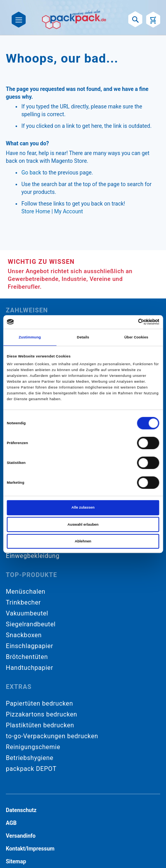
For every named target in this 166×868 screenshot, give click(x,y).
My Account (68, 211)
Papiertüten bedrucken (39, 703)
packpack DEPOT (31, 769)
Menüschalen (26, 592)
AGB (11, 823)
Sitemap (16, 861)
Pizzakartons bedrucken (41, 714)
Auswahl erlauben (83, 525)
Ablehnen (83, 541)
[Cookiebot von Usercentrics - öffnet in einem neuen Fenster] (125, 322)
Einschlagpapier (30, 646)
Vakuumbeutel (27, 613)
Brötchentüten (27, 657)
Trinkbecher (23, 602)
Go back (31, 173)
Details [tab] (83, 337)
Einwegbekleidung (33, 556)
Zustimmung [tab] (30, 337)
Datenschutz (21, 810)
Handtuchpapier (30, 668)
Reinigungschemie (33, 747)
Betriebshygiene (30, 758)
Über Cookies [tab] (136, 337)
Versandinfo (21, 836)
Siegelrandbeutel (31, 624)
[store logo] (74, 19)
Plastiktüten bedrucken (40, 725)
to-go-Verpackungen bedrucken (52, 736)
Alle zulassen (83, 507)
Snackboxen (24, 635)
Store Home (36, 211)
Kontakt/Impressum (30, 849)
